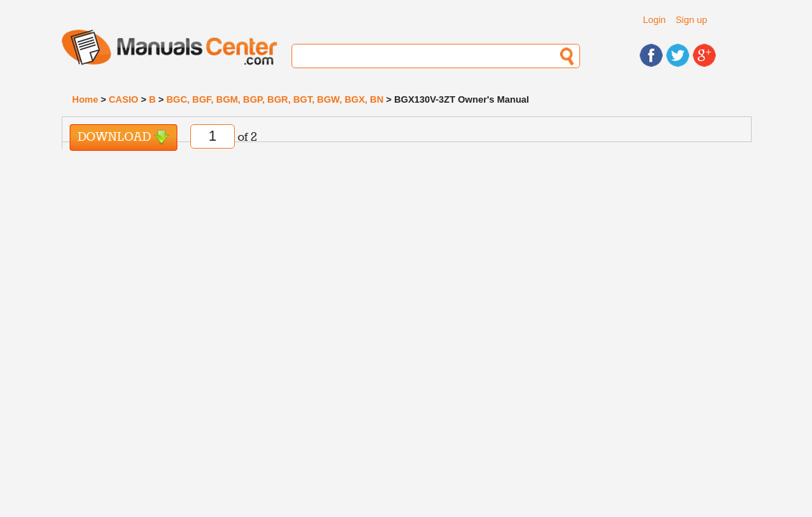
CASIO (123, 99)
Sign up (691, 20)
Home (85, 99)
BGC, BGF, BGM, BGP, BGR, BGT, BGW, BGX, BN (275, 99)
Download (123, 138)
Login (655, 20)
